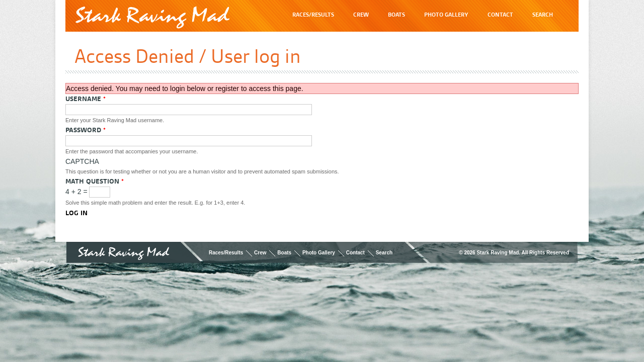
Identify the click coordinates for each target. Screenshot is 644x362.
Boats (284, 253)
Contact (355, 253)
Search (384, 253)
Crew (260, 253)
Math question (95, 181)
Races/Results (226, 253)
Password (86, 130)
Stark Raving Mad (152, 17)
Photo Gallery (319, 253)
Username (86, 99)
